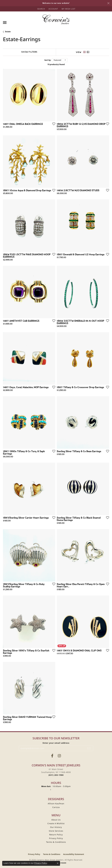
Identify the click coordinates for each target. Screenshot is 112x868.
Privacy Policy (56, 838)
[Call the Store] (56, 775)
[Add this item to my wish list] (53, 124)
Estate (8, 32)
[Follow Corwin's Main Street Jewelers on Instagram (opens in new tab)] (59, 756)
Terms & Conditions (56, 842)
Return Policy (56, 835)
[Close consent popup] (58, 863)
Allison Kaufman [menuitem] (56, 804)
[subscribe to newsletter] (89, 748)
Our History (56, 827)
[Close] (108, 3)
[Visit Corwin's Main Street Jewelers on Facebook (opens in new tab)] (52, 756)
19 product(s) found (56, 64)
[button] (41, 9)
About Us (56, 820)
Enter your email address (56, 743)
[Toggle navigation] (5, 23)
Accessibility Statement (74, 854)
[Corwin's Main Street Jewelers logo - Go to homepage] (56, 19)
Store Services (56, 831)
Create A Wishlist (56, 823)
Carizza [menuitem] (56, 807)
